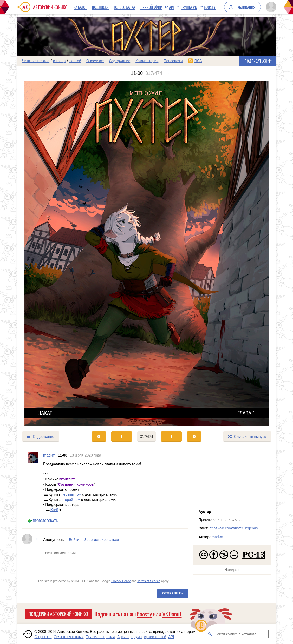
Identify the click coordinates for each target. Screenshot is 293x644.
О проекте (43, 637)
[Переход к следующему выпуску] (147, 253)
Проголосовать (45, 521)
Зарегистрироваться (101, 540)
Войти (74, 540)
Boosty (210, 7)
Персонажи (173, 61)
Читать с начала (36, 61)
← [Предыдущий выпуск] (126, 73)
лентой (75, 61)
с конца (59, 61)
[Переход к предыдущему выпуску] (49, 253)
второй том (71, 499)
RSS (198, 61)
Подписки (100, 7)
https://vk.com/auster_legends (234, 528)
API (171, 7)
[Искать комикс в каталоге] (210, 634)
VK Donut (172, 614)
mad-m (217, 537)
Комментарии (147, 61)
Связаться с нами (69, 637)
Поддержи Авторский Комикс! (58, 614)
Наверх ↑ (232, 570)
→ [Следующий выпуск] (167, 73)
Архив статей (155, 637)
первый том (71, 494)
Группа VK (189, 7)
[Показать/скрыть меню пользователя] (270, 7)
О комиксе (95, 61)
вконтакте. (68, 479)
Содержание (120, 61)
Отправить (172, 593)
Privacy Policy (121, 581)
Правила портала (100, 637)
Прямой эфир (151, 7)
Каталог (80, 7)
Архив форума (129, 637)
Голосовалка (125, 7)
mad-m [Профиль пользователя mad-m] (49, 455)
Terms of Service (149, 581)
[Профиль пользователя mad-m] (33, 480)
